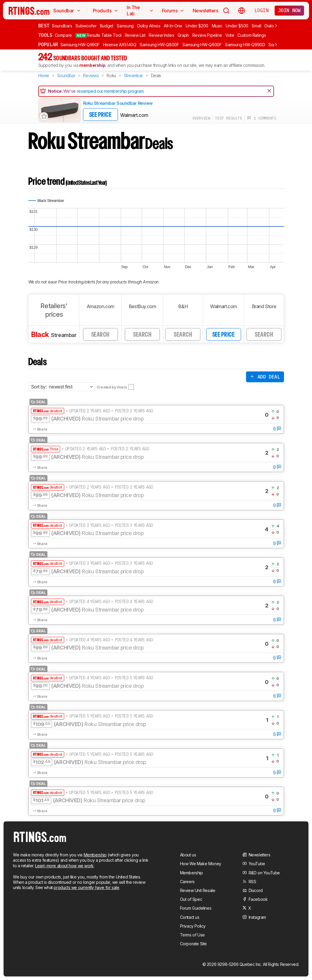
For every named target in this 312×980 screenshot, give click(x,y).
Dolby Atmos (149, 26)
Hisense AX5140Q (120, 45)
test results (228, 118)
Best (44, 26)
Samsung (125, 26)
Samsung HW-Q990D (245, 45)
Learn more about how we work (64, 866)
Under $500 (237, 26)
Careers (187, 882)
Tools (45, 35)
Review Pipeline (207, 35)
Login (262, 10)
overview (201, 118)
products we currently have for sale (86, 887)
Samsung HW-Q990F (80, 45)
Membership (95, 855)
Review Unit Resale (198, 890)
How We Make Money (201, 864)
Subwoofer (86, 26)
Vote (230, 35)
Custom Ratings (252, 35)
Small (256, 26)
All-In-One (173, 26)
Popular (48, 44)
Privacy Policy (193, 926)
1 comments (262, 118)
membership (92, 65)
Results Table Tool (98, 35)
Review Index (161, 35)
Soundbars (62, 26)
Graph (183, 35)
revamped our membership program (110, 91)
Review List (135, 35)
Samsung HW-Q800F (159, 45)
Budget (107, 26)
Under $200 (197, 26)
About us (188, 855)
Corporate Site (193, 944)
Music (217, 26)
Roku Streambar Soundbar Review (118, 103)
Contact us (190, 917)
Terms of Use (192, 935)
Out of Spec (191, 899)
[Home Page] (29, 11)
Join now (289, 10)
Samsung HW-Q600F (202, 45)
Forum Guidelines (196, 908)
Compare (63, 35)
